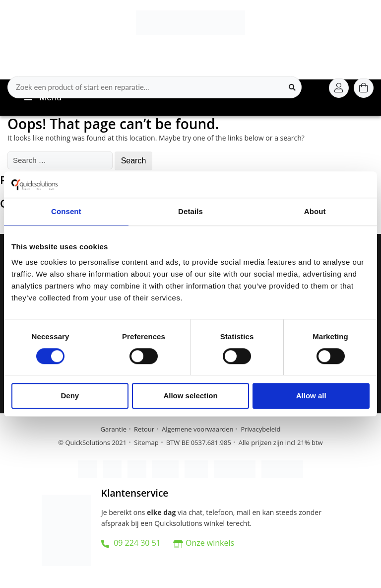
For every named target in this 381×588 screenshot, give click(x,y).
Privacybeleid (260, 429)
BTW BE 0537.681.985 (199, 442)
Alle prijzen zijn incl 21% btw (281, 442)
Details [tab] (190, 211)
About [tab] (315, 211)
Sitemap (146, 442)
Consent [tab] (66, 211)
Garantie (114, 429)
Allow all (311, 396)
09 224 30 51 (131, 543)
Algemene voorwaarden (197, 429)
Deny (70, 396)
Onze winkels (210, 543)
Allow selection (190, 396)
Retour (144, 429)
